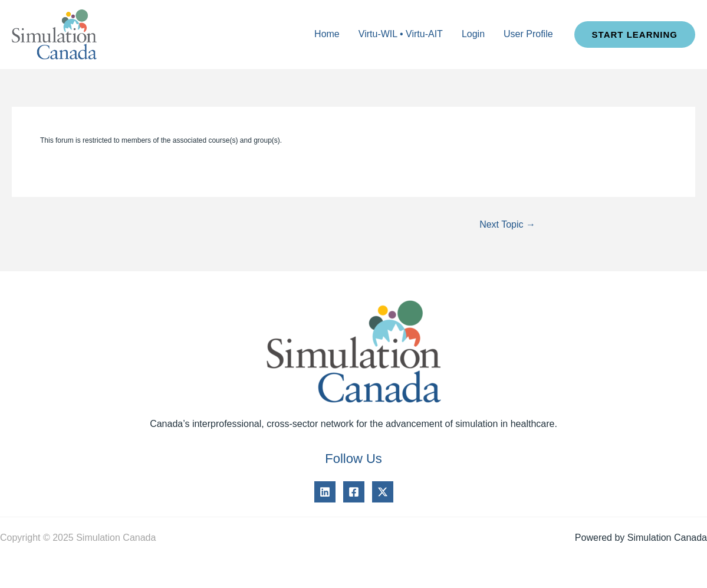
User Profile (528, 34)
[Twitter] (383, 492)
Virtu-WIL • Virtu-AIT (401, 34)
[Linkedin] (325, 492)
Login (473, 34)
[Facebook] (354, 492)
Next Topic (507, 225)
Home (327, 34)
